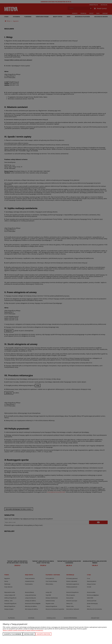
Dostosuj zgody (29, 634)
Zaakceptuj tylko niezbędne (13, 634)
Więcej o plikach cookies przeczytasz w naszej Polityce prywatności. (23, 630)
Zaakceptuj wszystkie (43, 634)
